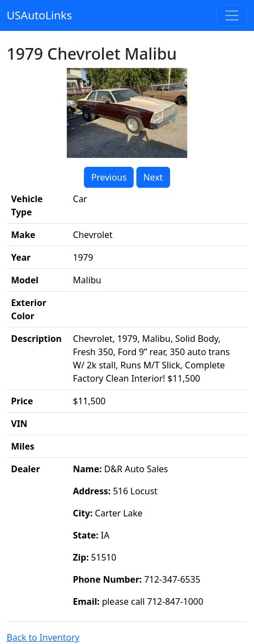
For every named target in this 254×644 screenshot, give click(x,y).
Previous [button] (109, 177)
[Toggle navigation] (232, 15)
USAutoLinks (39, 15)
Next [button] (153, 177)
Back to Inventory (43, 637)
